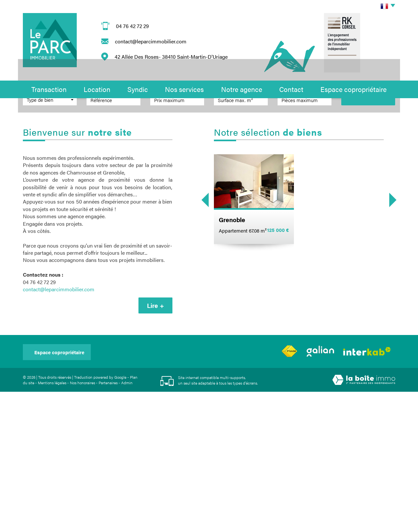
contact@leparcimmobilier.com (151, 41)
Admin (127, 523)
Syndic (138, 89)
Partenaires (108, 523)
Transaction (49, 89)
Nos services (184, 89)
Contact (291, 89)
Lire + (155, 446)
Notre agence (242, 89)
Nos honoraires (82, 523)
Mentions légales (52, 523)
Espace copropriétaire (354, 89)
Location (97, 89)
